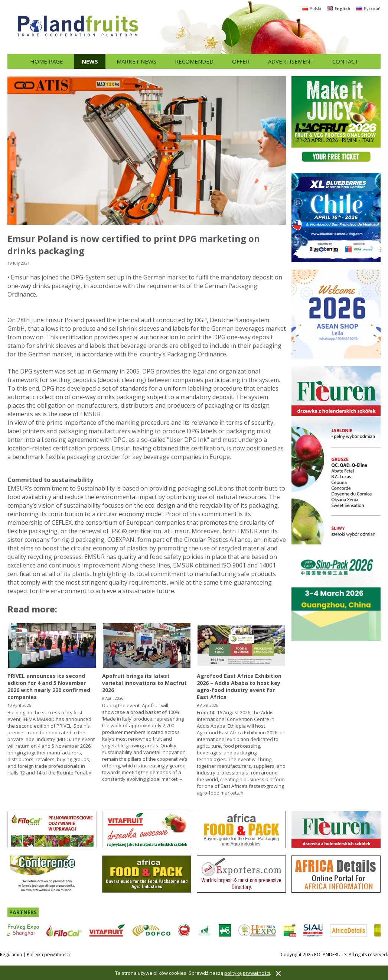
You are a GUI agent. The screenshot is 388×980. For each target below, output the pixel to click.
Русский (368, 8)
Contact (345, 61)
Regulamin (11, 955)
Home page (47, 61)
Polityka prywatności (48, 955)
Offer (241, 61)
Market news (136, 61)
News (90, 61)
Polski (312, 8)
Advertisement (291, 61)
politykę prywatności (247, 973)
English (339, 8)
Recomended (194, 61)
